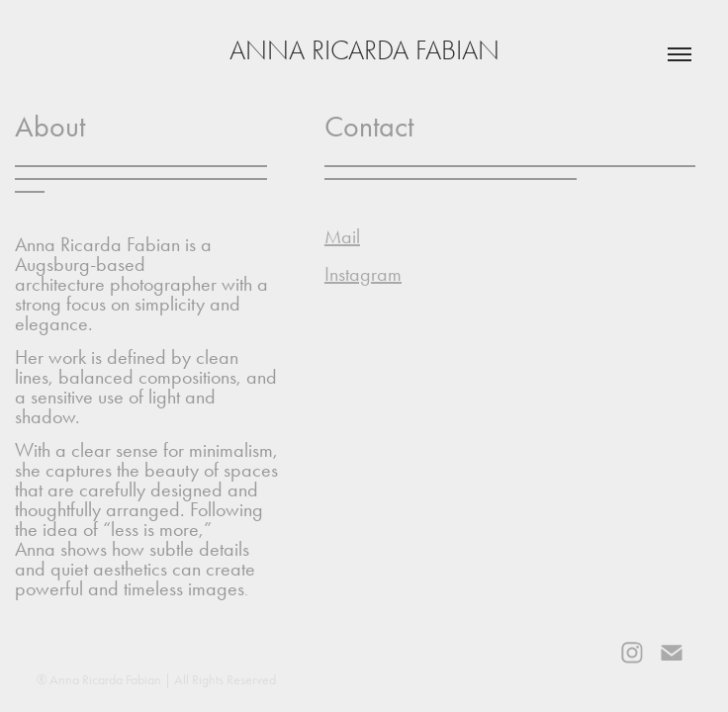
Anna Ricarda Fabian (364, 50)
